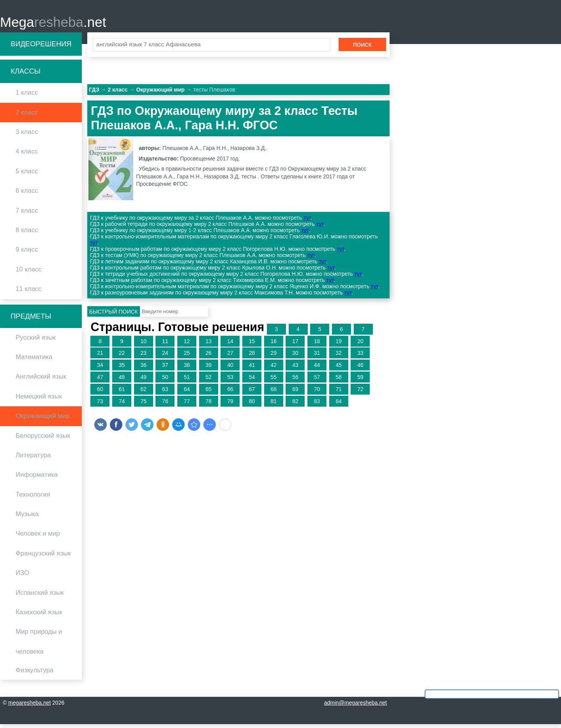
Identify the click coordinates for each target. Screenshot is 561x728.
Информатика (37, 479)
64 (187, 393)
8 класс (27, 234)
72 (360, 393)
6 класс (27, 194)
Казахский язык (39, 616)
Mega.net (53, 24)
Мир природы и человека (39, 645)
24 (165, 357)
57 (317, 381)
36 (143, 368)
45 (339, 368)
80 (252, 405)
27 (230, 357)
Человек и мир (38, 537)
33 (360, 357)
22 (122, 357)
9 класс (27, 253)
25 (187, 357)
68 (273, 393)
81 (273, 405)
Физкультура (34, 674)
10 (143, 345)
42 (273, 368)
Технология (33, 498)
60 (100, 393)
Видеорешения (41, 48)
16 (273, 345)
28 (252, 357)
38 (187, 368)
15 (252, 345)
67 (252, 393)
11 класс (29, 292)
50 (165, 381)
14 (230, 345)
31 (317, 357)
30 (295, 357)
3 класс (27, 135)
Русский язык (36, 341)
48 (122, 381)
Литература (33, 459)
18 (317, 345)
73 (100, 405)
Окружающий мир (43, 419)
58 (339, 381)
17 (295, 345)
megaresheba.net (29, 707)
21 (100, 357)
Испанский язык (40, 596)
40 (230, 368)
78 (208, 405)
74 (122, 405)
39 (208, 368)
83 (317, 405)
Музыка (27, 517)
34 (100, 368)
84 (339, 405)
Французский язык (43, 557)
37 (165, 368)
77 (187, 405)
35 (122, 368)
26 (208, 357)
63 (165, 393)
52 (208, 381)
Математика (34, 360)
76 (165, 405)
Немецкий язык (39, 400)
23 (143, 357)
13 (208, 345)
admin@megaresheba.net (355, 707)
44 (317, 368)
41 (252, 368)
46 (360, 368)
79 (230, 405)
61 (122, 393)
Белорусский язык (43, 439)
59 (360, 381)
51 (187, 381)
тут (307, 222)
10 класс (29, 273)
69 (295, 393)
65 (208, 393)
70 (317, 393)
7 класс (27, 214)
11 (165, 345)
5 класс (27, 175)
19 (339, 345)
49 (143, 381)
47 (100, 381)
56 (295, 381)
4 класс (27, 155)
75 (143, 405)
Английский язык (41, 380)
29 (273, 357)
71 (339, 393)
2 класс (27, 116)
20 (360, 345)
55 (273, 381)
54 (252, 381)
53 (230, 381)
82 (295, 405)
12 (187, 345)
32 (339, 357)
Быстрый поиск (114, 315)
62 (143, 393)
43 (295, 368)
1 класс (27, 96)
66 (230, 393)
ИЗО (22, 577)
